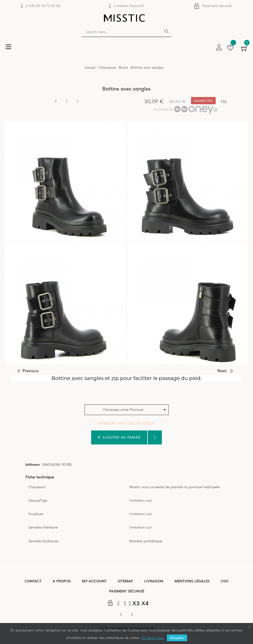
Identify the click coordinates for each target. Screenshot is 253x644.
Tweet (67, 101)
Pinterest (78, 101)
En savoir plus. (153, 638)
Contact (33, 581)
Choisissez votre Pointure (123, 410)
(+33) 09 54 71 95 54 (43, 6)
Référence (33, 464)
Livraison (154, 581)
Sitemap (125, 581)
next (222, 371)
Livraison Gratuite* (129, 6)
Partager (56, 101)
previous (30, 371)
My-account (94, 581)
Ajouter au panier (119, 437)
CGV (225, 581)
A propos (62, 581)
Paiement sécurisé (217, 6)
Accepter (177, 638)
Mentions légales (192, 581)
